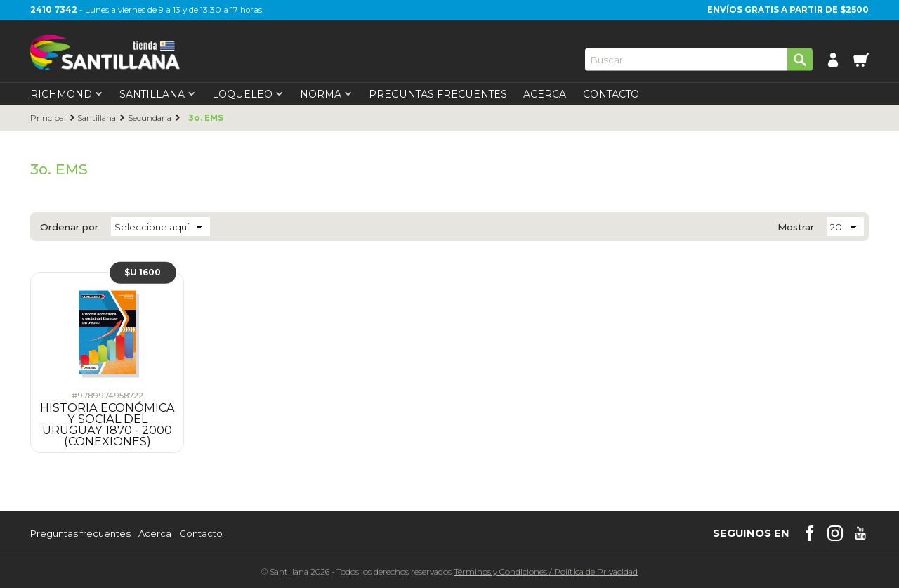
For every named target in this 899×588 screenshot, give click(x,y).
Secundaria (150, 118)
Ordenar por (69, 227)
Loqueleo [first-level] (248, 94)
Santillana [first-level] (157, 94)
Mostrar (796, 227)
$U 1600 (143, 272)
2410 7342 (54, 10)
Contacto (611, 94)
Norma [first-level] (326, 94)
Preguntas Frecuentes (438, 94)
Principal (48, 118)
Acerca (545, 94)
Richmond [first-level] (66, 94)
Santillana (97, 118)
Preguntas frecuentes (80, 534)
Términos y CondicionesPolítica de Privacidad (546, 572)
